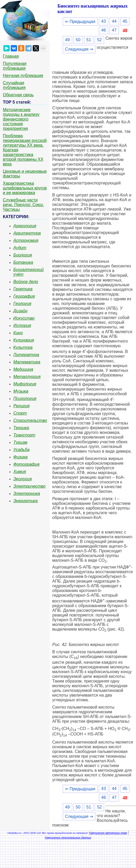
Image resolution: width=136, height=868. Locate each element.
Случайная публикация (14, 85)
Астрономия (26, 240)
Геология (22, 304)
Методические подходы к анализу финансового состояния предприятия (21, 119)
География (24, 296)
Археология (25, 226)
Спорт (20, 413)
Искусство (24, 318)
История (22, 325)
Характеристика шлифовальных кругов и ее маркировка (25, 188)
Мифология (25, 384)
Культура (23, 347)
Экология (22, 479)
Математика (27, 362)
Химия (20, 472)
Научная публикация (23, 76)
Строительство (30, 420)
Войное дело (26, 282)
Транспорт (24, 435)
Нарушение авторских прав (108, 833)
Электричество (29, 486)
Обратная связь (18, 95)
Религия (21, 406)
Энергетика (25, 501)
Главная (11, 56)
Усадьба (21, 450)
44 (114, 21)
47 (114, 30)
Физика (20, 457)
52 (99, 40)
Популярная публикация (15, 66)
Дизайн (20, 311)
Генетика (23, 289)
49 (67, 40)
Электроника (27, 493)
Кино (18, 333)
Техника (21, 428)
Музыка (21, 391)
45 (125, 21)
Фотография (26, 464)
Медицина (23, 369)
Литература (26, 355)
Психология (25, 399)
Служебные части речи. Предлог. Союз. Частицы (23, 205)
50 (78, 40)
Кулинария (24, 340)
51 (89, 40)
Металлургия (27, 377)
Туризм (20, 442)
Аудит (20, 248)
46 (104, 30)
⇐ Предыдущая (80, 22)
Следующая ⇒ (79, 49)
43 (104, 21)
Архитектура (27, 233)
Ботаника (23, 262)
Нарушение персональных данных (68, 837)
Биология (23, 255)
